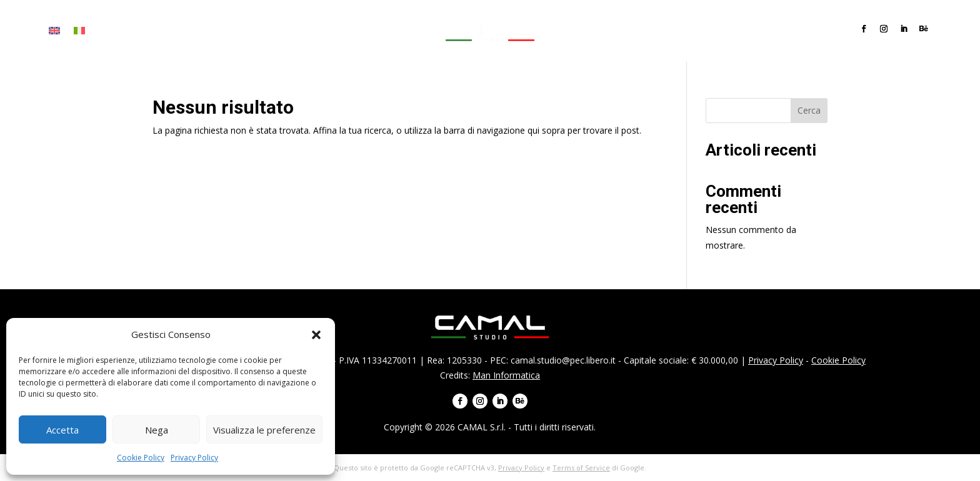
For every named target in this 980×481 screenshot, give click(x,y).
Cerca (809, 110)
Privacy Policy (194, 458)
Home (109, 31)
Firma (144, 31)
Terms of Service (581, 468)
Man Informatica (506, 375)
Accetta (62, 430)
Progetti (226, 31)
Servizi (182, 31)
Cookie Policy (141, 458)
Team (268, 31)
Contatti (311, 31)
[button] (316, 335)
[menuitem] (54, 33)
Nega (157, 430)
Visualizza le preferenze (264, 430)
